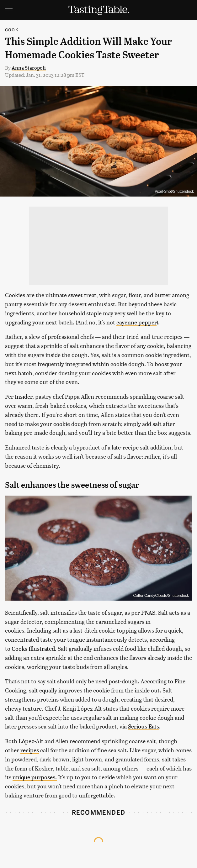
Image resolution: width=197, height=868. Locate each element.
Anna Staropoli (29, 68)
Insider (24, 396)
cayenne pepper (136, 322)
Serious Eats (144, 726)
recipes (30, 750)
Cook (12, 30)
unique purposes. (35, 777)
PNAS (148, 612)
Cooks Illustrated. (34, 648)
